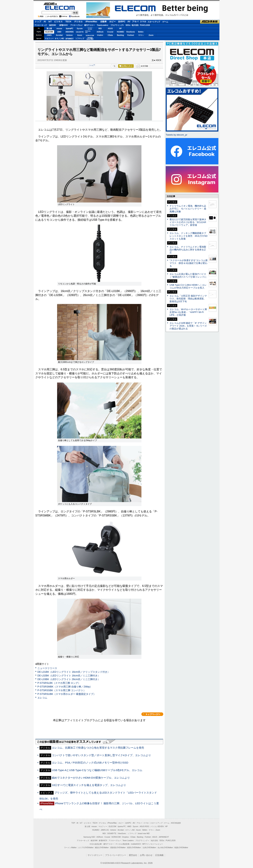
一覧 (114, 66)
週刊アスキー (89, 25)
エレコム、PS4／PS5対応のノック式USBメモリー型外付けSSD (90, 763)
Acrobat (59, 35)
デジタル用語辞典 (122, 844)
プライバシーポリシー (116, 855)
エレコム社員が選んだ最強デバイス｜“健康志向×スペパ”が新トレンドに (188, 275)
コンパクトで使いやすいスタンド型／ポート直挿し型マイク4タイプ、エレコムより (101, 755)
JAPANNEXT (69, 39)
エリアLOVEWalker (86, 848)
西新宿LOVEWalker (118, 848)
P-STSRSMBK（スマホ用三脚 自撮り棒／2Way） (65, 687)
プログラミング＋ (142, 841)
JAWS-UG (105, 830)
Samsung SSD (89, 837)
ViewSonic (131, 32)
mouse (59, 29)
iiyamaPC (69, 29)
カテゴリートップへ (152, 714)
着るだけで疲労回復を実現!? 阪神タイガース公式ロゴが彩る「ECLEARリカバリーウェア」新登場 (188, 222)
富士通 (49, 29)
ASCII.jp (60, 4)
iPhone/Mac (91, 22)
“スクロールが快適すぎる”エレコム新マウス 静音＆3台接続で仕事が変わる (189, 263)
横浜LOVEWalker (102, 848)
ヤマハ (141, 35)
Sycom (80, 29)
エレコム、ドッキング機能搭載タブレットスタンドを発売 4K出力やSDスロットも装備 (189, 236)
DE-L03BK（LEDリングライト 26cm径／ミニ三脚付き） (69, 679)
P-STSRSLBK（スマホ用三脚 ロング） (59, 683)
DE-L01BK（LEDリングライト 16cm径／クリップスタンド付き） (74, 672)
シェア (92, 65)
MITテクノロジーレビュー (153, 844)
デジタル (78, 22)
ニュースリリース (47, 668)
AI (45, 22)
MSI (100, 29)
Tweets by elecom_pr (176, 135)
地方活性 (135, 25)
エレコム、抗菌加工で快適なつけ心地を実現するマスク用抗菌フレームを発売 (98, 748)
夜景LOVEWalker (134, 848)
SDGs (128, 25)
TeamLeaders (103, 25)
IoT (50, 22)
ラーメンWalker (70, 848)
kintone (70, 35)
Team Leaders (128, 841)
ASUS (110, 29)
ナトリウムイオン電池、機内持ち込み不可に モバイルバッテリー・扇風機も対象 (188, 209)
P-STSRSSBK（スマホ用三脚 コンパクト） (62, 690)
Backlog (120, 35)
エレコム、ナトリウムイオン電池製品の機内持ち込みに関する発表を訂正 (188, 250)
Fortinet (131, 35)
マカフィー (49, 39)
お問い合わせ (146, 855)
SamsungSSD (88, 32)
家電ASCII (64, 25)
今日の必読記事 (96, 844)
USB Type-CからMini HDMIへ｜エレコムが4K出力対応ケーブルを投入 (188, 286)
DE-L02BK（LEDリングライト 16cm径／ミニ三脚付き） (69, 676)
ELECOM (60, 8)
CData (110, 35)
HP (121, 29)
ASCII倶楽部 (210, 22)
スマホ (143, 22)
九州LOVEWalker (149, 848)
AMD (59, 32)
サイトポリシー (95, 855)
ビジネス (58, 22)
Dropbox (100, 35)
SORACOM (116, 837)
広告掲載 (159, 855)
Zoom (151, 35)
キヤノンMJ (59, 39)
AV (129, 22)
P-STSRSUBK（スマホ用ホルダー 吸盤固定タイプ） (67, 694)
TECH (68, 22)
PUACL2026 (145, 25)
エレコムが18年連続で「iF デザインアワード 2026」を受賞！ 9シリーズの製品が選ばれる (188, 326)
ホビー (112, 22)
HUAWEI (121, 32)
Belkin (141, 32)
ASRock (100, 32)
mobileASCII (136, 844)
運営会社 (133, 855)
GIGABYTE (80, 32)
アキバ (135, 22)
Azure (80, 35)
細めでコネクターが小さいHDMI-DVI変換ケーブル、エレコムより (91, 778)
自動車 (103, 22)
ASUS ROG (69, 32)
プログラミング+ (117, 25)
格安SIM (53, 25)
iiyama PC (122, 826)
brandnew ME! (90, 39)
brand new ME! (144, 833)
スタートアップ (154, 22)
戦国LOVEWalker (181, 848)
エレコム (42, 698)
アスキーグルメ (76, 25)
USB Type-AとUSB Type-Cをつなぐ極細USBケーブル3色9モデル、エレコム (97, 770)
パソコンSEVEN (90, 28)
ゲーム (165, 22)
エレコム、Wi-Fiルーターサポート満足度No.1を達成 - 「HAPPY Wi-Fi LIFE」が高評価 (188, 312)
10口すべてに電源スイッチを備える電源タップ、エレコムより (89, 785)
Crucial (110, 32)
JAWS (49, 35)
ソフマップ (80, 39)
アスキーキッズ (41, 25)
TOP (73, 823)
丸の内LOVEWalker (165, 848)
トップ (38, 22)
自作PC (122, 22)
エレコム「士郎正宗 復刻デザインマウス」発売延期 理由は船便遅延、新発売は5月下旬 (188, 299)
